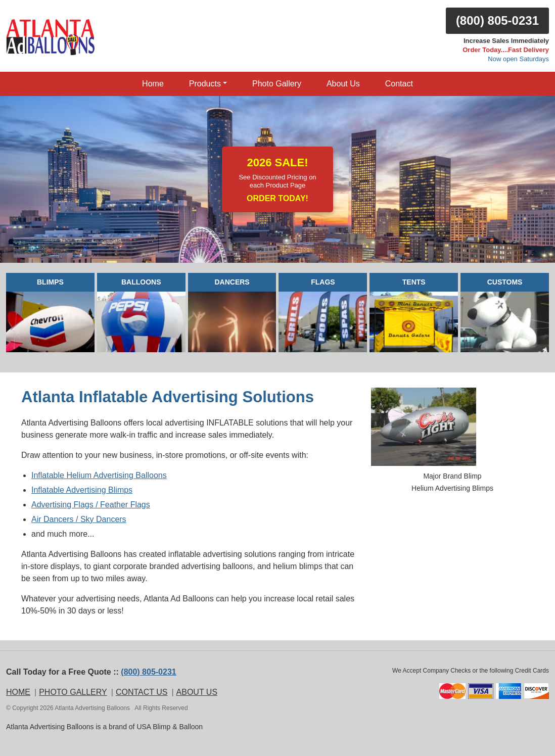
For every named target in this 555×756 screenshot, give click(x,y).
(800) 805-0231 (497, 20)
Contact (399, 84)
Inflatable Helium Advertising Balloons (99, 475)
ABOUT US (197, 692)
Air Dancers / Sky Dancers (79, 519)
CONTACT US (142, 692)
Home (153, 84)
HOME (18, 692)
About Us (343, 84)
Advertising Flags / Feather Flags (91, 505)
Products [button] (205, 84)
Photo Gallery (277, 84)
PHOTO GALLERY (73, 692)
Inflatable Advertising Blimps (82, 490)
